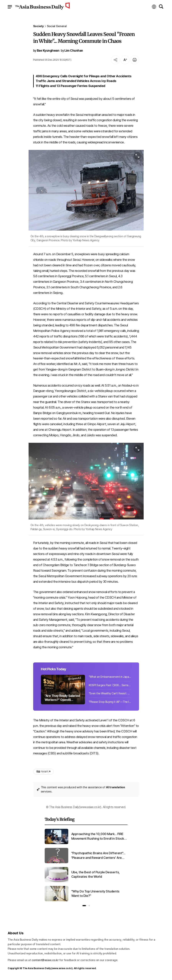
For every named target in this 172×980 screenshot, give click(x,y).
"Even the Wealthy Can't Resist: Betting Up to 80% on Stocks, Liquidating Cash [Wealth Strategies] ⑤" (110, 693)
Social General (57, 26)
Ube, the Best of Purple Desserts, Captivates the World (96, 874)
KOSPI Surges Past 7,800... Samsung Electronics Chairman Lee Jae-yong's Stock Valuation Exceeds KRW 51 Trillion (110, 685)
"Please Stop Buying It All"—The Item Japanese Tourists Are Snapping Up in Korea (110, 702)
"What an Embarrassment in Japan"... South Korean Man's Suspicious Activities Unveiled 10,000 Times (110, 677)
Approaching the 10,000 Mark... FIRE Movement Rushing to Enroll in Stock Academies (98, 837)
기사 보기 (43, 772)
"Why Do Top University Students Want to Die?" (95, 894)
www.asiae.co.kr (62, 968)
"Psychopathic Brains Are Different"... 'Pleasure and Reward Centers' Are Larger (98, 856)
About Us (16, 933)
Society (39, 26)
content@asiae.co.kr (45, 960)
